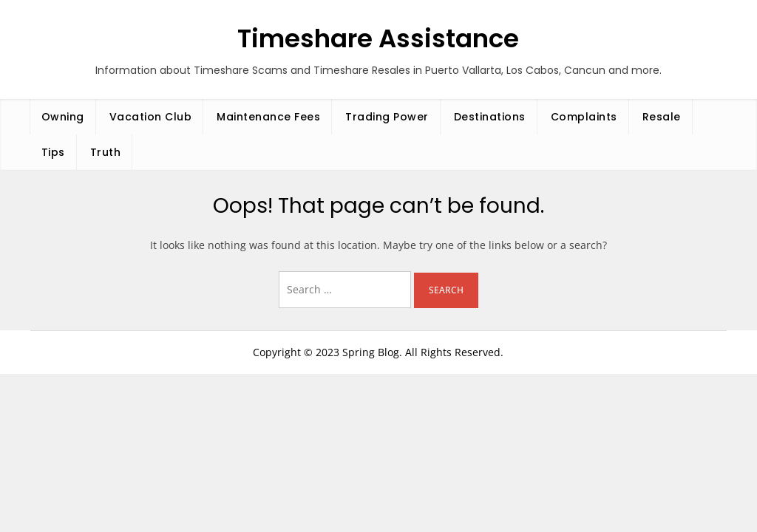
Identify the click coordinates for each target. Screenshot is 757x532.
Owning (63, 117)
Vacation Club (151, 117)
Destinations (490, 117)
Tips (53, 152)
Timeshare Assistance (378, 38)
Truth (106, 152)
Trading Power (387, 117)
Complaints (584, 117)
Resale (662, 117)
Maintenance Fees (268, 117)
